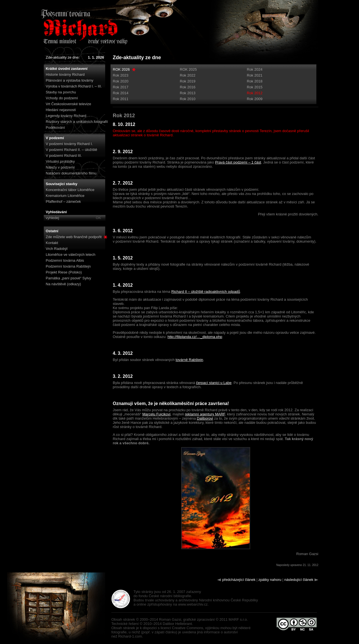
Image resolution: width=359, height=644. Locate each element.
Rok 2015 (255, 87)
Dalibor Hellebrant (177, 624)
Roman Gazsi (170, 619)
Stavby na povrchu (61, 92)
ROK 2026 (121, 69)
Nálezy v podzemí (60, 167)
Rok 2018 (255, 81)
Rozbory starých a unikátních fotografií (77, 122)
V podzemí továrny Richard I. (69, 144)
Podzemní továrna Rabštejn (68, 266)
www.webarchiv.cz (193, 604)
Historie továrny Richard (65, 74)
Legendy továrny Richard (66, 116)
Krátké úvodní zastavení (67, 69)
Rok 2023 (121, 75)
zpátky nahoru (270, 580)
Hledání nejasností (61, 110)
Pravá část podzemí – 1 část (238, 162)
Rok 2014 (121, 93)
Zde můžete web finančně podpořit (77, 237)
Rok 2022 (188, 75)
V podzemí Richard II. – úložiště (72, 150)
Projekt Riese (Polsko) (64, 272)
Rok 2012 (255, 93)
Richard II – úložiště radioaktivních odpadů (206, 292)
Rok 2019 (188, 81)
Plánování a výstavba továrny (70, 80)
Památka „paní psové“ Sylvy (68, 278)
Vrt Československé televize (68, 104)
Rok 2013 (188, 93)
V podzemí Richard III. (64, 156)
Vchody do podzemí (62, 98)
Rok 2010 (188, 99)
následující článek (299, 580)
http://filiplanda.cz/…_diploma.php (195, 337)
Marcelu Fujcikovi (157, 414)
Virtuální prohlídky (60, 161)
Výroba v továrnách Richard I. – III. (74, 86)
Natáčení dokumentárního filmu (71, 173)
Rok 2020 (121, 81)
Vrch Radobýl (57, 249)
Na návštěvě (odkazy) (63, 284)
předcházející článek (239, 580)
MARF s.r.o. (238, 619)
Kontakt (52, 243)
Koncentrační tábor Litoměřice (70, 190)
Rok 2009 (255, 99)
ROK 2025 (188, 69)
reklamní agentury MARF (205, 414)
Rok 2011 (121, 99)
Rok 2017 (121, 87)
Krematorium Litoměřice (65, 196)
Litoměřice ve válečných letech (71, 255)
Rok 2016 (188, 87)
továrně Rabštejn (189, 360)
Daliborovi (205, 418)
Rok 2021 (255, 75)
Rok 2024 (255, 69)
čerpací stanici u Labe (214, 383)
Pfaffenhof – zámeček (63, 202)
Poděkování (55, 127)
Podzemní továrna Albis (65, 260)
